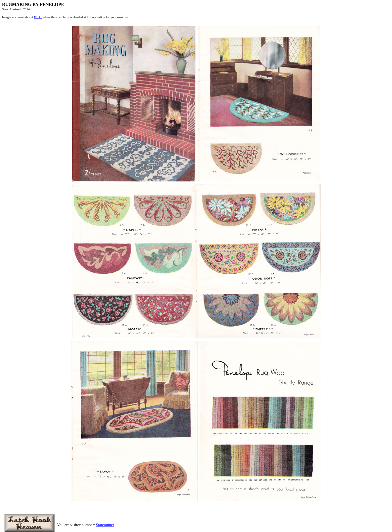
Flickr (38, 17)
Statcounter (105, 525)
